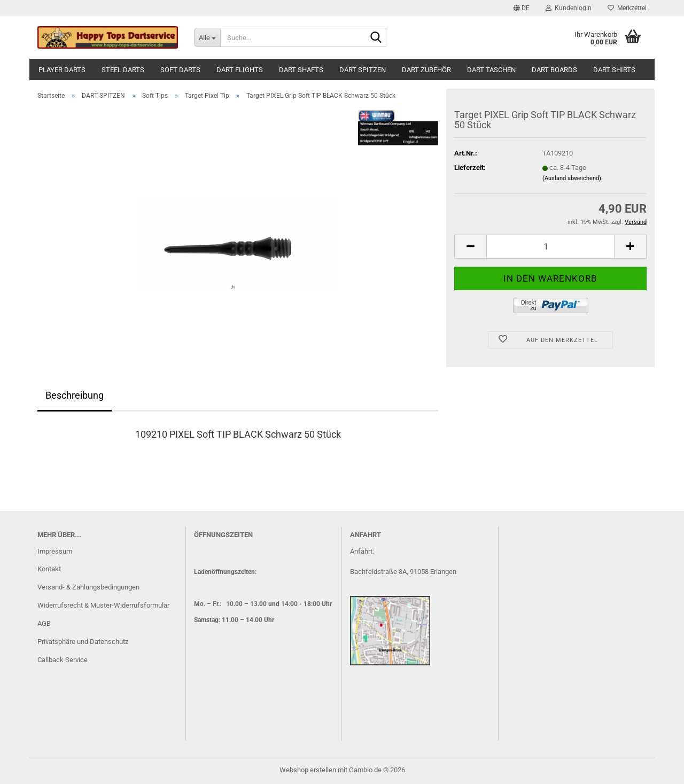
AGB (44, 623)
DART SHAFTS (301, 70)
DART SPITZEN (363, 70)
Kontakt (49, 569)
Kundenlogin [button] (569, 8)
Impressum (55, 551)
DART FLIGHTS (240, 70)
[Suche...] (207, 37)
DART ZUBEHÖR (426, 70)
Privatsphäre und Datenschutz (83, 642)
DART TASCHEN (491, 70)
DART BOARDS (554, 70)
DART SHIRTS (614, 70)
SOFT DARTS (180, 70)
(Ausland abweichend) (572, 178)
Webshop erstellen (308, 770)
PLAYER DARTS (62, 70)
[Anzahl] (550, 247)
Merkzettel (627, 8)
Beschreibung (75, 395)
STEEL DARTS (123, 70)
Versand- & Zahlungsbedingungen (88, 587)
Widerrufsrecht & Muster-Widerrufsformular (103, 605)
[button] (522, 8)
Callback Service (63, 660)
